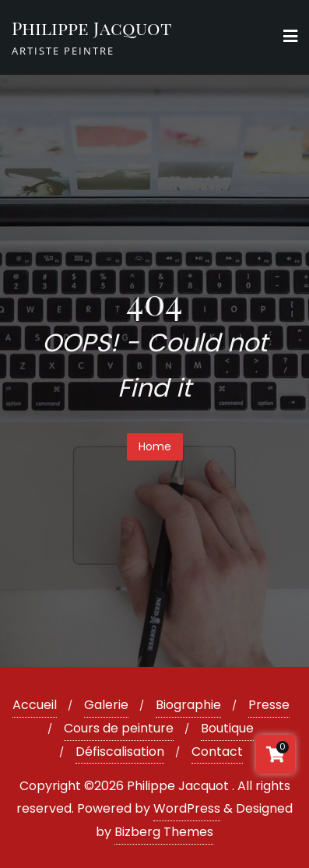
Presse (269, 705)
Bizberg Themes (164, 832)
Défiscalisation (120, 752)
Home (155, 446)
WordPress (187, 808)
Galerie (106, 705)
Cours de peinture (119, 728)
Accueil (35, 705)
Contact (217, 752)
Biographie (188, 705)
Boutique (227, 728)
